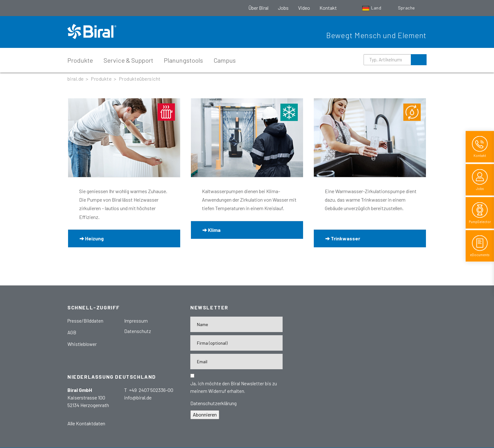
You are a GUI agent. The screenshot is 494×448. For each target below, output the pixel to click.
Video (304, 8)
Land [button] (372, 8)
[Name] (236, 324)
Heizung (92, 238)
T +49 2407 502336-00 (149, 390)
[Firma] (236, 343)
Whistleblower (82, 344)
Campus (225, 60)
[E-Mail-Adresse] (236, 362)
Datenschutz (138, 331)
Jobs (283, 8)
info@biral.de (138, 397)
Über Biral (258, 8)
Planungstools (183, 60)
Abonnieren (205, 414)
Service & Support (128, 60)
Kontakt (328, 8)
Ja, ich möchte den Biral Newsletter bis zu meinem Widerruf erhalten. (234, 387)
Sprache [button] (407, 8)
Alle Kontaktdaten (86, 423)
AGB (72, 332)
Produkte (80, 60)
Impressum (136, 321)
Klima (212, 230)
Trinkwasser (343, 238)
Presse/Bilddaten (85, 321)
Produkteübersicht (140, 79)
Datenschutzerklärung (213, 403)
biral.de (76, 79)
